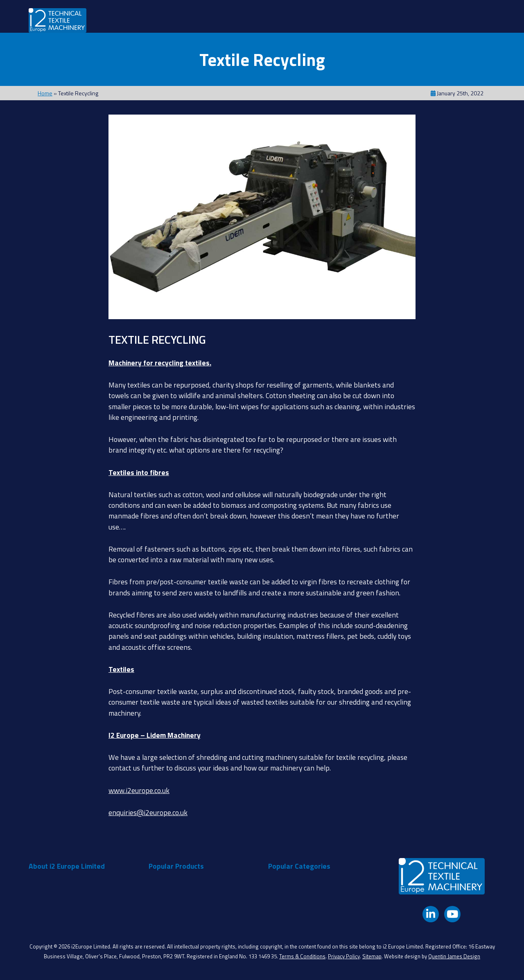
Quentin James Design (454, 956)
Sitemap (372, 956)
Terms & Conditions (302, 956)
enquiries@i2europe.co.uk (148, 812)
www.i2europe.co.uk (139, 790)
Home (45, 93)
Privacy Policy (344, 956)
